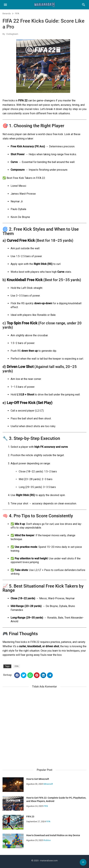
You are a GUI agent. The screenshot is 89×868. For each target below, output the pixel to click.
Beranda (7, 13)
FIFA (17, 13)
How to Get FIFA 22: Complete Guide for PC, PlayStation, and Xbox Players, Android (56, 799)
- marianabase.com (48, 861)
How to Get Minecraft (38, 779)
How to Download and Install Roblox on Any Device (53, 835)
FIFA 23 (30, 817)
